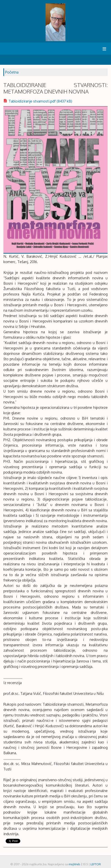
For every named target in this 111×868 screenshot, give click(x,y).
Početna (12, 72)
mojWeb (74, 864)
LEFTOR (96, 864)
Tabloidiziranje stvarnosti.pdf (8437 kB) (38, 101)
